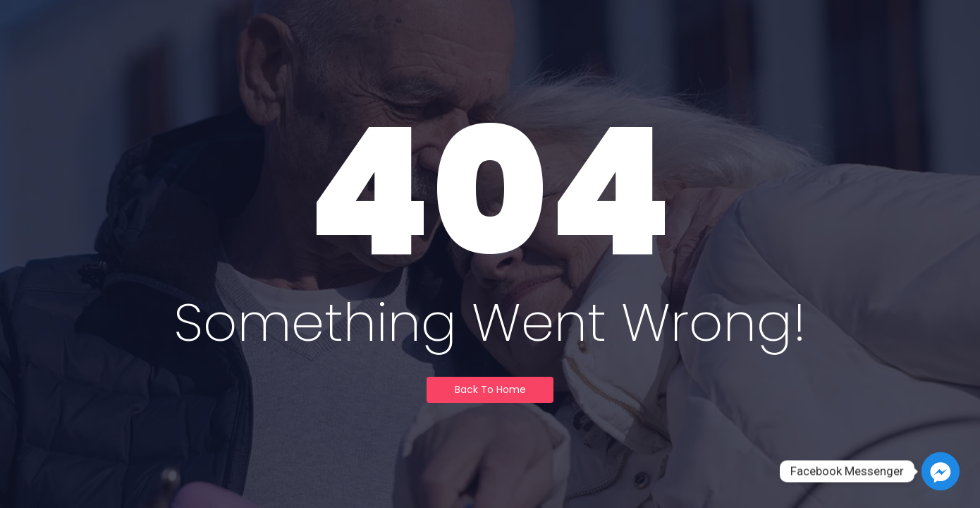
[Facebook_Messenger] (941, 471)
